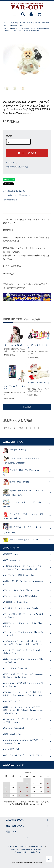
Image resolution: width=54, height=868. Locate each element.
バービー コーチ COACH (14, 345)
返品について (11, 163)
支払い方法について (22, 847)
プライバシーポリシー (21, 852)
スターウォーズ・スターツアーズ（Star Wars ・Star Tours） (31, 23)
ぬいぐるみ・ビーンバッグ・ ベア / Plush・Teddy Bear (23, 31)
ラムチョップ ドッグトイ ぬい (38, 384)
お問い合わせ (36, 852)
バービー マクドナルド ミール (38, 346)
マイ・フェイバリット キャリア (14, 387)
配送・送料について (38, 847)
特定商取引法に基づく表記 (17, 167)
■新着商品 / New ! (17, 26)
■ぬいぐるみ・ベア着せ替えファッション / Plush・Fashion (30, 29)
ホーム (6, 23)
